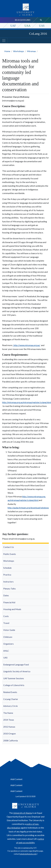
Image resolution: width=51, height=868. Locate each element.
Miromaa (31, 51)
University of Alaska (23, 813)
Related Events (10, 692)
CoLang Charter (11, 699)
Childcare (8, 637)
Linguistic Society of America (17, 671)
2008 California (11, 740)
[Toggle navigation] (4, 41)
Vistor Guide (9, 630)
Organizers (8, 644)
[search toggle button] (41, 20)
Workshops (19, 51)
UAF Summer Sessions (14, 678)
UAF (13, 26)
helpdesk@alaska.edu (28, 854)
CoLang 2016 (38, 34)
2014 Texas (9, 720)
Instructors (8, 582)
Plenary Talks (9, 589)
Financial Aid (9, 602)
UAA (27, 26)
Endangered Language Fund (16, 664)
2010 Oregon (9, 733)
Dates (6, 595)
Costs (6, 616)
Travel (6, 623)
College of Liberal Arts (14, 685)
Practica (7, 575)
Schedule (7, 568)
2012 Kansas (9, 727)
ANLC (6, 651)
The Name (8, 713)
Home (7, 51)
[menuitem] (25, 547)
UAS (42, 26)
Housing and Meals (12, 609)
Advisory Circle (10, 706)
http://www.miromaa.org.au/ (27, 345)
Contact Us (9, 547)
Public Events (10, 554)
